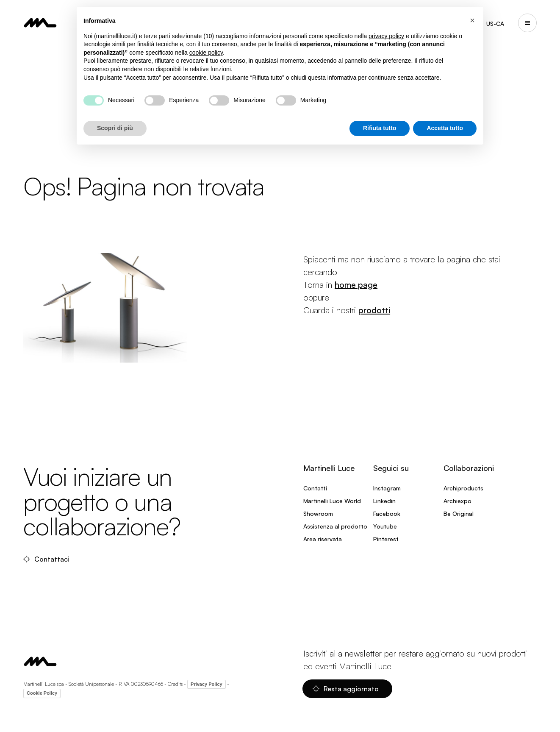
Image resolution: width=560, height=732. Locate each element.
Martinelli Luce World (332, 501)
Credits (175, 683)
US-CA (495, 24)
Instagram (387, 488)
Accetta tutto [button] (445, 128)
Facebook (387, 514)
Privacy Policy (207, 684)
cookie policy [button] (206, 53)
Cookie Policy (42, 693)
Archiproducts (463, 488)
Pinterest (386, 539)
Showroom (318, 514)
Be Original (459, 514)
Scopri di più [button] (115, 128)
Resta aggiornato (346, 689)
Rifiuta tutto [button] (380, 128)
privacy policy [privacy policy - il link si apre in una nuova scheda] (386, 36)
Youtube (385, 526)
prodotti (374, 310)
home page (356, 285)
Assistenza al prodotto (335, 526)
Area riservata (323, 539)
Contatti (315, 488)
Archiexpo (457, 501)
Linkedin (384, 501)
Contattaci (46, 559)
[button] (472, 20)
